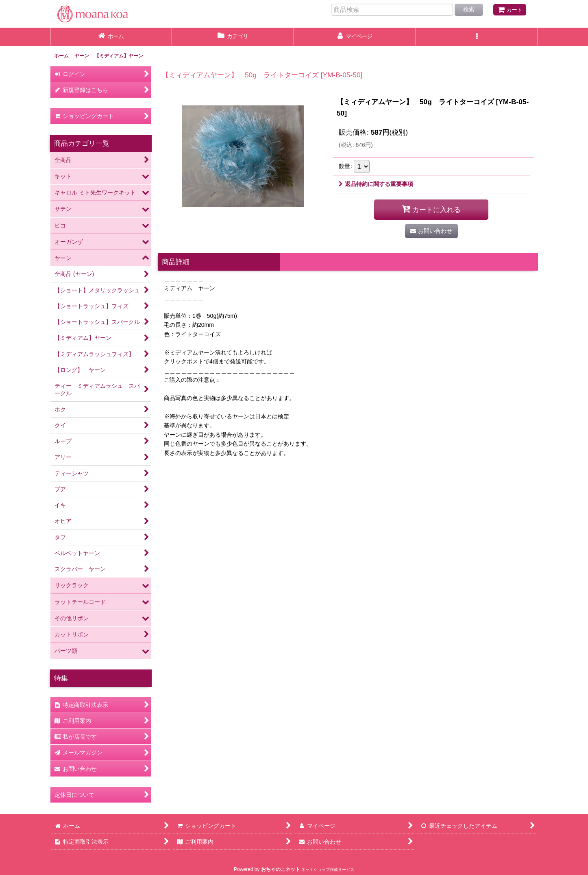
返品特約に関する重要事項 (376, 184)
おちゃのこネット (281, 869)
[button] (477, 37)
